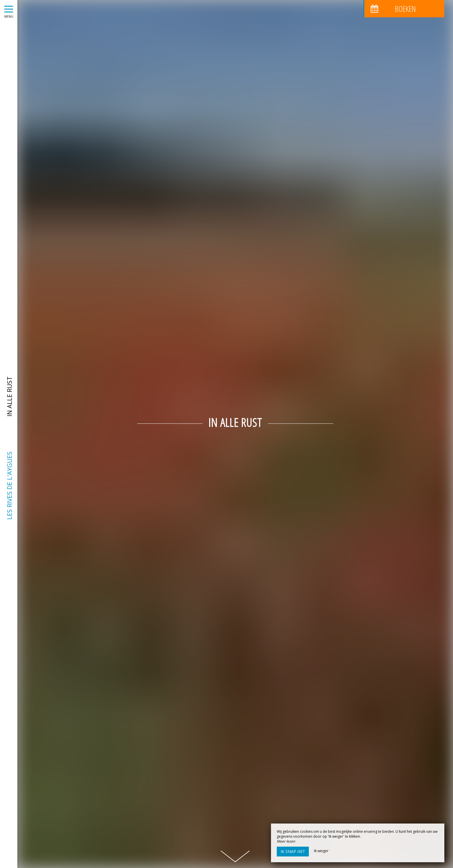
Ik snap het (293, 851)
